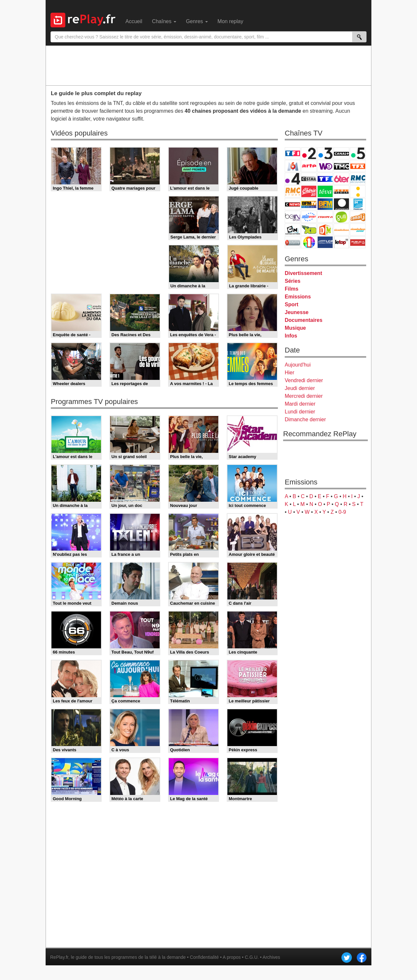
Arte (309, 166)
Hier (289, 373)
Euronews (341, 204)
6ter (341, 179)
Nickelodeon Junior (358, 230)
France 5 (358, 153)
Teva (325, 191)
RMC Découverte (358, 179)
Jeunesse (297, 312)
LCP (325, 242)
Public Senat (358, 242)
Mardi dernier (300, 404)
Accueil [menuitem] (134, 21)
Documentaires (304, 320)
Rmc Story (293, 191)
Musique (295, 328)
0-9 (342, 512)
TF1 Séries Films (325, 179)
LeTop (341, 242)
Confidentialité (204, 957)
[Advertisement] (208, 65)
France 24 (358, 204)
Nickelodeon (341, 230)
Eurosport (309, 217)
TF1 (293, 153)
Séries (293, 281)
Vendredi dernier (304, 380)
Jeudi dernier (300, 388)
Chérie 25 (309, 191)
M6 (293, 166)
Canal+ (341, 153)
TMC (341, 166)
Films (292, 289)
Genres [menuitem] (197, 21)
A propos (231, 957)
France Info (358, 191)
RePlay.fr (59, 957)
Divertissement (303, 273)
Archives (271, 957)
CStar (309, 179)
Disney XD (309, 230)
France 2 (309, 153)
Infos (291, 336)
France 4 (293, 179)
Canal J (358, 217)
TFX (358, 166)
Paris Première (341, 191)
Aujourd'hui (298, 365)
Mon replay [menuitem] (230, 21)
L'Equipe (325, 217)
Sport (292, 304)
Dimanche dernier (305, 419)
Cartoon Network (293, 230)
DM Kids (325, 230)
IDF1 (309, 242)
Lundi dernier (300, 412)
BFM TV (309, 204)
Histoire (293, 242)
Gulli (341, 217)
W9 (325, 166)
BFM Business (325, 204)
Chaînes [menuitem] (164, 21)
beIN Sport (293, 217)
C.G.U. (252, 957)
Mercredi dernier (304, 396)
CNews (293, 204)
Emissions (298, 297)
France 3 (325, 153)
